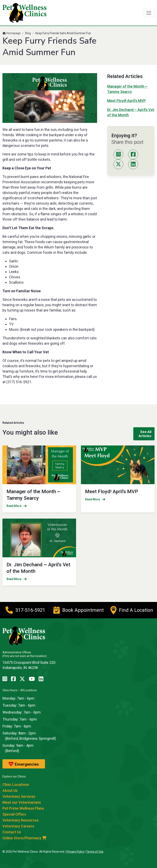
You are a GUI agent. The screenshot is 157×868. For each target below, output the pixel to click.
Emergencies (24, 764)
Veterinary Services (19, 796)
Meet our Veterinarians (22, 802)
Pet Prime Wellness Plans (23, 808)
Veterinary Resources (21, 820)
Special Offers (14, 814)
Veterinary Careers (18, 826)
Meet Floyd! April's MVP (126, 101)
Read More (17, 506)
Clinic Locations (16, 785)
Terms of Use (95, 852)
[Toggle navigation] (149, 13)
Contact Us (12, 832)
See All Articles (145, 434)
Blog (28, 33)
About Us (10, 790)
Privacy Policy (75, 852)
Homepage (12, 33)
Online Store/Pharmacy (24, 838)
